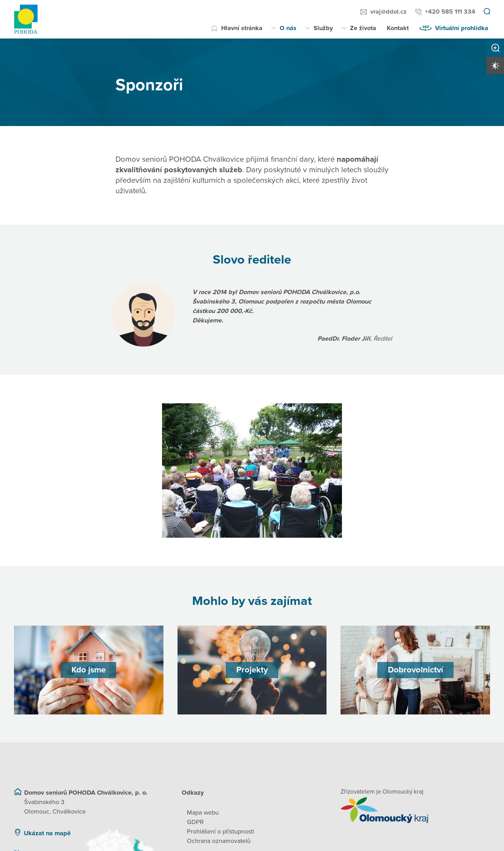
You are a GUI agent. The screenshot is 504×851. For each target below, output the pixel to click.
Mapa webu (203, 812)
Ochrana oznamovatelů (219, 841)
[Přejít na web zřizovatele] (415, 810)
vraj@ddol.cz (388, 12)
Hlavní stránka (242, 28)
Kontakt (398, 28)
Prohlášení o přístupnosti (220, 831)
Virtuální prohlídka (462, 28)
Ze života (363, 28)
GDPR (195, 822)
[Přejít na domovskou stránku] (26, 19)
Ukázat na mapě (47, 833)
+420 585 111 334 (450, 12)
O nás (288, 28)
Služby (323, 28)
